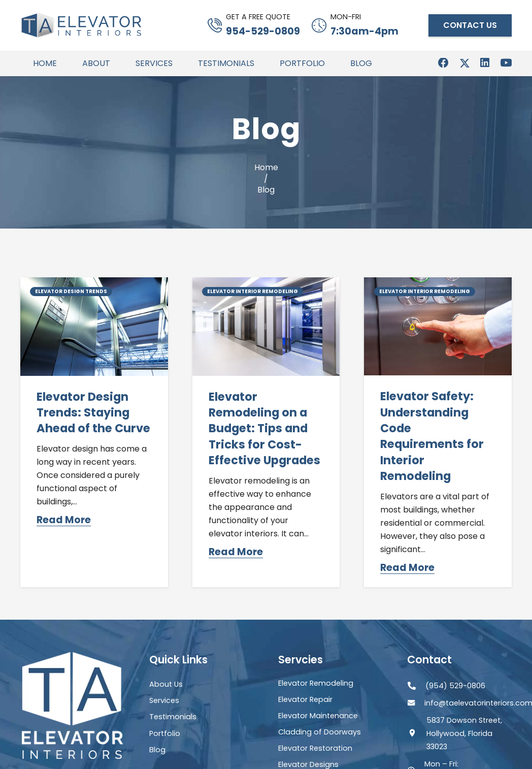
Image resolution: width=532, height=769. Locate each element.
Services (164, 700)
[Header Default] (81, 25)
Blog (157, 750)
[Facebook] (443, 63)
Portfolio (165, 733)
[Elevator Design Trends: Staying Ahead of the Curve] (94, 284)
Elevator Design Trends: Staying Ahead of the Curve (93, 413)
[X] (465, 64)
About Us (166, 684)
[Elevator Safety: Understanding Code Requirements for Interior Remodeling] (438, 284)
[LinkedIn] (485, 63)
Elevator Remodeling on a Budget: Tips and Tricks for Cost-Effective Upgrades (264, 428)
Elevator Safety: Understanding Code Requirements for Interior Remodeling (432, 436)
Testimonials (173, 717)
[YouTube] (506, 63)
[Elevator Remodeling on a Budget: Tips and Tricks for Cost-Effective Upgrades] (266, 284)
